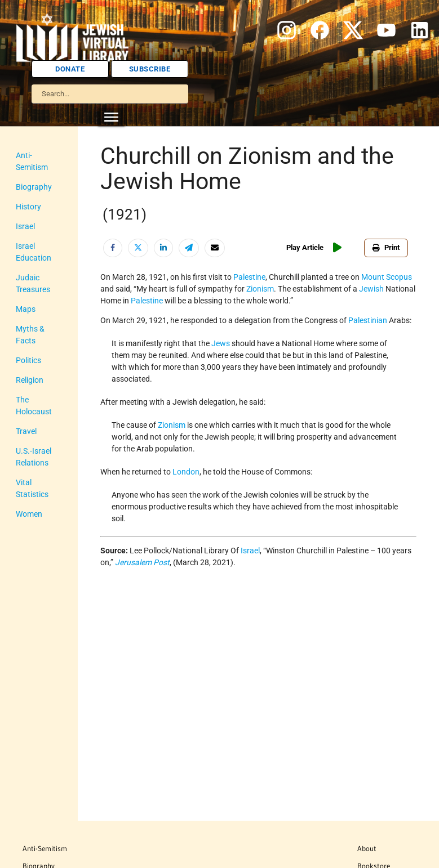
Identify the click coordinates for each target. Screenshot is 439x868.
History (28, 207)
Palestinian (368, 320)
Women (29, 514)
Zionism (260, 289)
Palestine (249, 277)
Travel (26, 431)
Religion (30, 380)
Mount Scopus (387, 277)
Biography (34, 187)
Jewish (371, 289)
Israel (25, 226)
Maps (26, 309)
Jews (221, 343)
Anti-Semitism (45, 848)
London (186, 472)
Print (386, 247)
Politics (28, 360)
